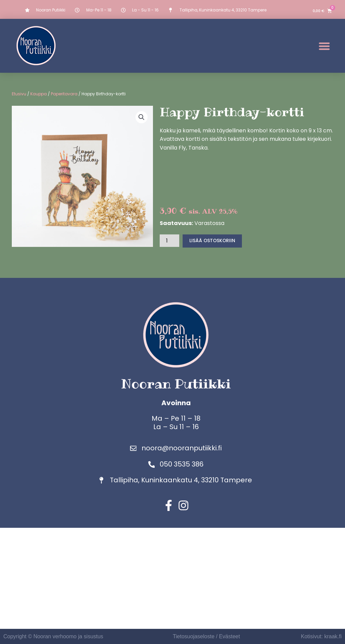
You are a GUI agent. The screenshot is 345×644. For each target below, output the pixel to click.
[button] (324, 46)
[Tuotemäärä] (169, 241)
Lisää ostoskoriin (213, 241)
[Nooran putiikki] (172, 578)
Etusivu (19, 94)
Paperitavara (64, 94)
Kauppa (39, 94)
